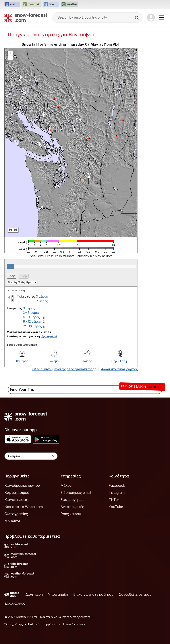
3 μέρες (42, 296)
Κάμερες (22, 361)
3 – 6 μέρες (31, 313)
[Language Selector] (31, 456)
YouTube (116, 507)
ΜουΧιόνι (12, 521)
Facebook (117, 485)
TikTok (114, 500)
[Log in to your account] (151, 17)
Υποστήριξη (58, 594)
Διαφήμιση (34, 594)
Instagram (117, 493)
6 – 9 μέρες (31, 317)
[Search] (137, 18)
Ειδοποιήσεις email (76, 493)
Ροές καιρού (71, 514)
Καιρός (87, 361)
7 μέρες (42, 301)
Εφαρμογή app (72, 500)
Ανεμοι (55, 361)
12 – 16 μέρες (32, 326)
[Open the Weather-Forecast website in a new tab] (70, 4)
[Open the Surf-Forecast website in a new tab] (12, 4)
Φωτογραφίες (16, 514)
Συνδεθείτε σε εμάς (135, 594)
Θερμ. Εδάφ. (120, 361)
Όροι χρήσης (14, 624)
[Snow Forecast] (26, 17)
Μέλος (66, 485)
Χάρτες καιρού (17, 493)
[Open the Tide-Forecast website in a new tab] (51, 4)
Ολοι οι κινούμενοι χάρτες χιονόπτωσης (64, 369)
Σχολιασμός (15, 603)
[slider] (10, 266)
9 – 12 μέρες (32, 321)
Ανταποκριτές (72, 507)
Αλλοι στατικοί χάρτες (120, 369)
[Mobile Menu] (162, 17)
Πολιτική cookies (73, 624)
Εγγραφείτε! (49, 336)
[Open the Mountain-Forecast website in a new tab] (32, 4)
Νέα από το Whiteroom (24, 507)
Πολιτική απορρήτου (42, 624)
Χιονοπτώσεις (16, 500)
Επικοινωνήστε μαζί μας (93, 594)
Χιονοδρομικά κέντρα (22, 485)
